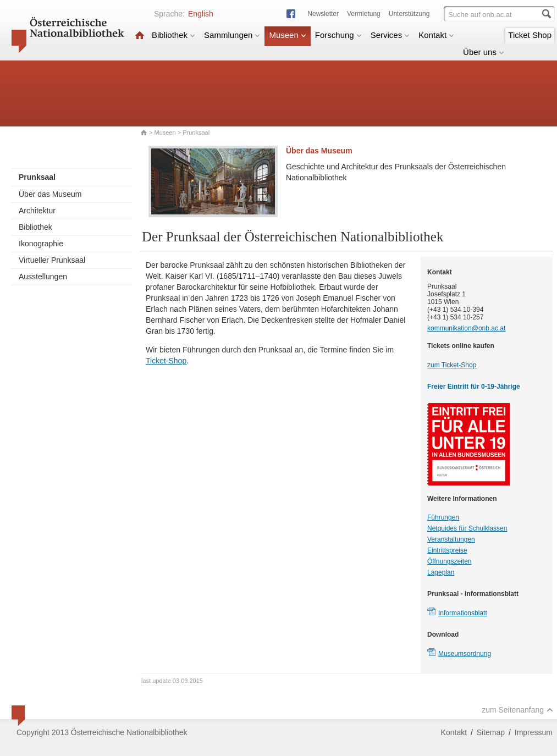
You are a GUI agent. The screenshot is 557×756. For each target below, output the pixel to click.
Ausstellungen (43, 277)
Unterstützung (409, 14)
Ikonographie (41, 244)
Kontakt (436, 35)
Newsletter (323, 14)
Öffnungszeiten (450, 561)
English (201, 14)
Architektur (37, 211)
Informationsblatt (463, 613)
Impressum (534, 732)
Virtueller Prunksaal (52, 260)
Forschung (338, 35)
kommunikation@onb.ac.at (466, 328)
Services (390, 35)
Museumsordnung (465, 654)
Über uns (484, 52)
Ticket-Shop (166, 361)
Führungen (443, 517)
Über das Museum (50, 194)
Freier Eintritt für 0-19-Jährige (474, 387)
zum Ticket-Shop (452, 365)
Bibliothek (173, 35)
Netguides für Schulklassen (467, 528)
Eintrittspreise (447, 550)
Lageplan (441, 572)
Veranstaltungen (451, 539)
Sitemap (491, 732)
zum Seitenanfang (517, 710)
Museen (287, 35)
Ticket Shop (530, 35)
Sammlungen (232, 35)
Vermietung (364, 14)
